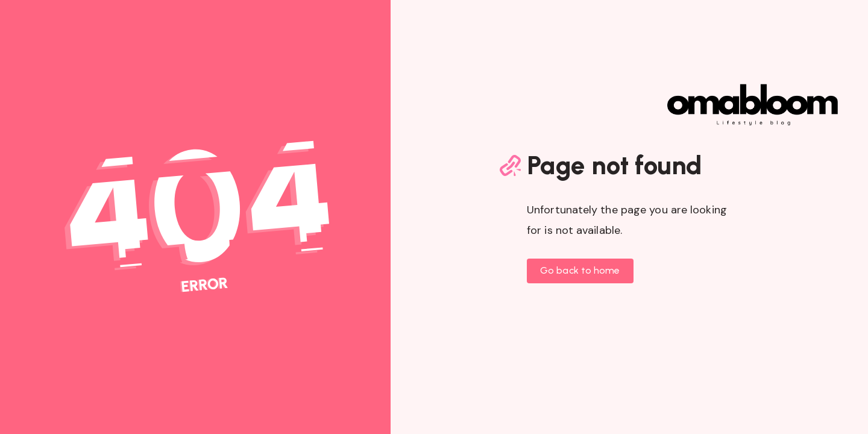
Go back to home (580, 270)
